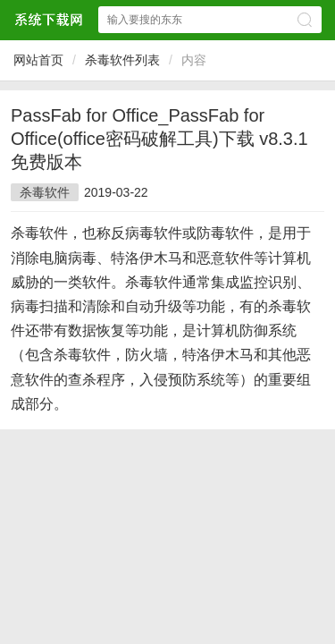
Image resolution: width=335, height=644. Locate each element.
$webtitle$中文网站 (48, 19)
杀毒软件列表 (122, 60)
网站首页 (38, 60)
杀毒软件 (45, 192)
